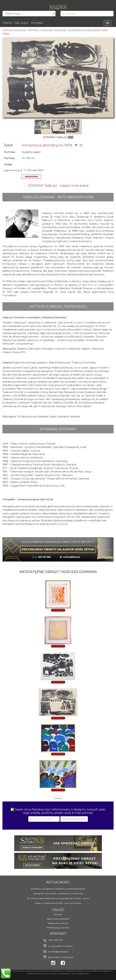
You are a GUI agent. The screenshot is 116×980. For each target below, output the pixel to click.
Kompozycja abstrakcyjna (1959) (47, 145)
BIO (71, 137)
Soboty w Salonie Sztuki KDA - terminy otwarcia (58, 903)
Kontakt (37, 23)
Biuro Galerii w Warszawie (60, 957)
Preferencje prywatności (58, 928)
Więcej (58, 798)
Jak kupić (22, 23)
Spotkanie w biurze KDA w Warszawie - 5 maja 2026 (58, 893)
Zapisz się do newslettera (58, 919)
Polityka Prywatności (58, 923)
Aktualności (58, 882)
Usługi (58, 910)
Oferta (7, 23)
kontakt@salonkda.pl (58, 952)
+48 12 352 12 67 (55, 940)
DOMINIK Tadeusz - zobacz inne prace (58, 186)
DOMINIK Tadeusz (55, 137)
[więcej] (63, 524)
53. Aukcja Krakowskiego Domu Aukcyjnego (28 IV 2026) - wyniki (58, 898)
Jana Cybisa (95, 220)
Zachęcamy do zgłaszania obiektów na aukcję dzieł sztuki (58, 889)
